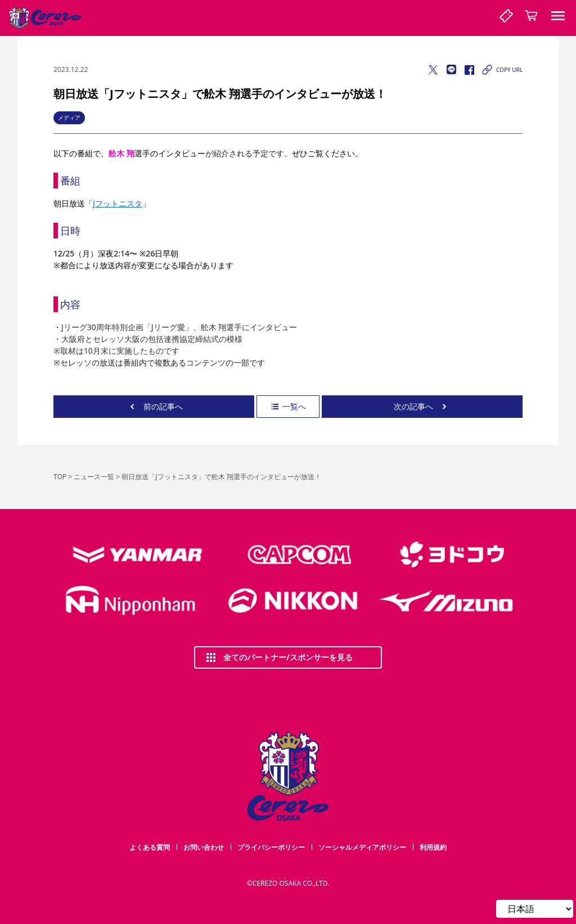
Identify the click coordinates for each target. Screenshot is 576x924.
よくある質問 (150, 847)
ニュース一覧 (94, 477)
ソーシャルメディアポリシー (362, 847)
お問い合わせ (204, 847)
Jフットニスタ (118, 203)
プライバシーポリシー (271, 847)
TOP (60, 477)
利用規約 (433, 847)
